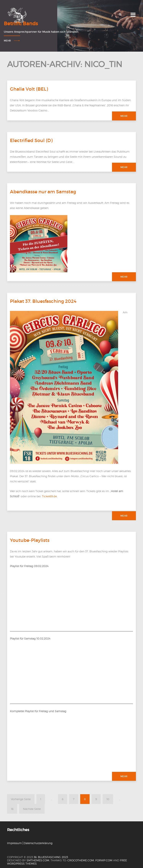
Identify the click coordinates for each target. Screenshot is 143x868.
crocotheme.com (81, 860)
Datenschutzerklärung (38, 843)
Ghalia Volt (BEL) (29, 89)
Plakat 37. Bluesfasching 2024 (43, 301)
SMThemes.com (38, 860)
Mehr (7, 41)
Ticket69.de (49, 496)
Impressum (14, 843)
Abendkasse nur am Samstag (43, 192)
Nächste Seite (32, 809)
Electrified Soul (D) (31, 140)
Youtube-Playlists (30, 540)
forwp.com (104, 860)
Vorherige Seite (21, 799)
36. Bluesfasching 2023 (51, 857)
